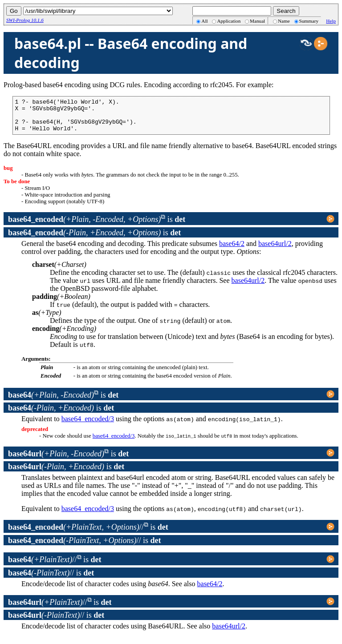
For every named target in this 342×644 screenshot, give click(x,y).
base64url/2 (275, 250)
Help (331, 21)
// (76, 534)
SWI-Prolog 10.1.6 (25, 20)
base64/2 (232, 250)
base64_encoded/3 (88, 425)
